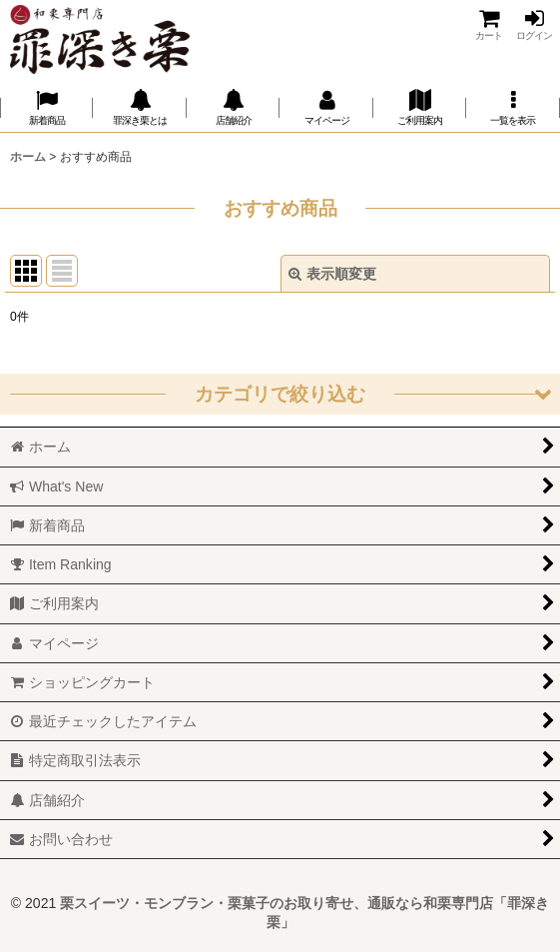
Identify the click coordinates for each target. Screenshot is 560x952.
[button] (513, 108)
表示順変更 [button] (332, 274)
